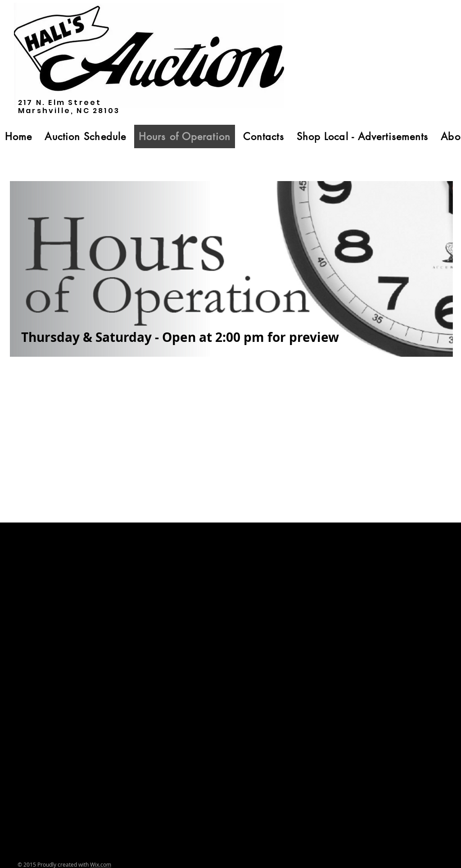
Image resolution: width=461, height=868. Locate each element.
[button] (85, 136)
